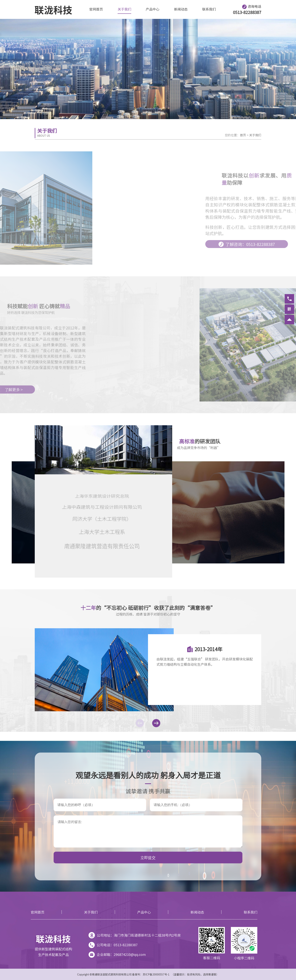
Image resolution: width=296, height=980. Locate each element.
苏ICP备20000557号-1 (156, 974)
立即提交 (148, 858)
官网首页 (96, 9)
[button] (140, 723)
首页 (243, 135)
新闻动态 (181, 9)
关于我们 (124, 9)
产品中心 (153, 9)
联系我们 (209, 9)
